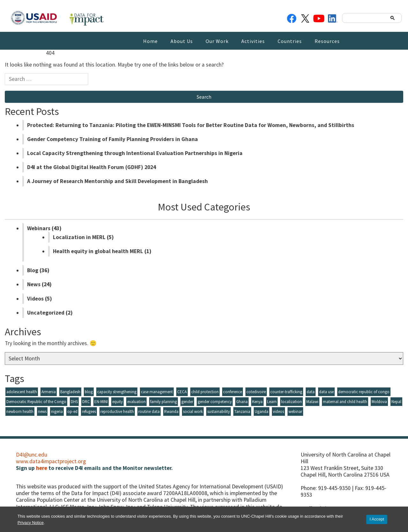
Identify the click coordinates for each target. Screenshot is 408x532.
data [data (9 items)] (311, 392)
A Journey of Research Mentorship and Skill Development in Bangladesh (117, 181)
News (34, 284)
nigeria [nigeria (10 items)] (57, 411)
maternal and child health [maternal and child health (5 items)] (345, 402)
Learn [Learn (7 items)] (272, 402)
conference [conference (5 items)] (233, 392)
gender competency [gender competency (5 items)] (215, 402)
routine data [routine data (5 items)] (149, 411)
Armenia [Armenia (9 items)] (49, 392)
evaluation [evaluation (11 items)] (136, 402)
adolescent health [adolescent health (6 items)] (22, 392)
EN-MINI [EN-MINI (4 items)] (101, 402)
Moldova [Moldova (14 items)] (379, 402)
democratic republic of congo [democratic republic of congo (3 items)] (364, 392)
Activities (253, 41)
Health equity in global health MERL (98, 251)
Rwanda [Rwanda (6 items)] (171, 411)
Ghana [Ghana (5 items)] (242, 402)
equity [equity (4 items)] (117, 402)
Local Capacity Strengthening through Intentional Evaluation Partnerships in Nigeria (135, 153)
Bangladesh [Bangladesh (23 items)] (70, 392)
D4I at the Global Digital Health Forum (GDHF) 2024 (91, 167)
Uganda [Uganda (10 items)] (262, 411)
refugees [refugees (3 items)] (89, 411)
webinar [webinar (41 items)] (295, 411)
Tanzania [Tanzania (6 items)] (242, 411)
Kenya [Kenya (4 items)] (257, 402)
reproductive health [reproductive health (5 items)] (117, 411)
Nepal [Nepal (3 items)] (396, 402)
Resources (327, 41)
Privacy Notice (31, 523)
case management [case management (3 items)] (157, 392)
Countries (290, 41)
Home (150, 41)
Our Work (217, 41)
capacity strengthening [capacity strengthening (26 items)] (117, 392)
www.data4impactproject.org (51, 461)
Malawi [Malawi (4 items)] (312, 402)
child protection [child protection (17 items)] (205, 392)
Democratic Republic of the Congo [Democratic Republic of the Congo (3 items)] (36, 402)
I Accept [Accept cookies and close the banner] (377, 519)
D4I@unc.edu (32, 455)
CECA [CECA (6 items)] (182, 392)
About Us (182, 41)
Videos (35, 299)
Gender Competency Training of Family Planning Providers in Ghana (113, 139)
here (42, 468)
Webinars (39, 228)
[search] (365, 18)
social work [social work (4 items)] (193, 411)
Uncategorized (46, 313)
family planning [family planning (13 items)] (164, 402)
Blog (33, 270)
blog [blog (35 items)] (89, 392)
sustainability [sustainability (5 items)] (219, 411)
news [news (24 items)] (42, 411)
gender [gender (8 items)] (187, 402)
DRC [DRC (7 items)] (86, 402)
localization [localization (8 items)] (291, 402)
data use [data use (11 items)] (326, 392)
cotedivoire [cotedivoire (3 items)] (256, 392)
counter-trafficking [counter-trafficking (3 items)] (286, 392)
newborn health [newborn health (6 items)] (20, 411)
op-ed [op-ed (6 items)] (72, 411)
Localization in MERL (79, 237)
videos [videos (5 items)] (278, 411)
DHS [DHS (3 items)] (74, 402)
